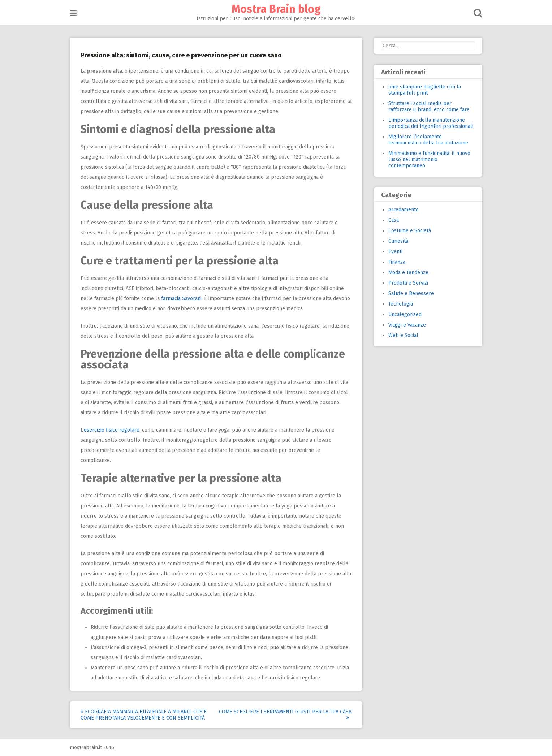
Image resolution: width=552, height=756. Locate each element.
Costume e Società (410, 231)
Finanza (397, 262)
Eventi (395, 252)
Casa (394, 220)
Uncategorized (405, 314)
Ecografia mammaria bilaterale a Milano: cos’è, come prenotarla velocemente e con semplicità (144, 715)
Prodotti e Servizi (408, 283)
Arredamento (404, 210)
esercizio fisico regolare (112, 430)
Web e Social (403, 335)
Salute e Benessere (411, 293)
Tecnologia (401, 304)
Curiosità (398, 241)
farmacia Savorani (181, 299)
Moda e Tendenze (408, 273)
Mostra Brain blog (276, 9)
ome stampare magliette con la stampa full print (425, 90)
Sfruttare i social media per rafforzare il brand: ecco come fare (429, 107)
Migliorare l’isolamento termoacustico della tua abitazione (428, 140)
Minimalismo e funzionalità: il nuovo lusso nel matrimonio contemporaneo (429, 159)
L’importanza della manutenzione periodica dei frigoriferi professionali (431, 123)
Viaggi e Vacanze (407, 325)
